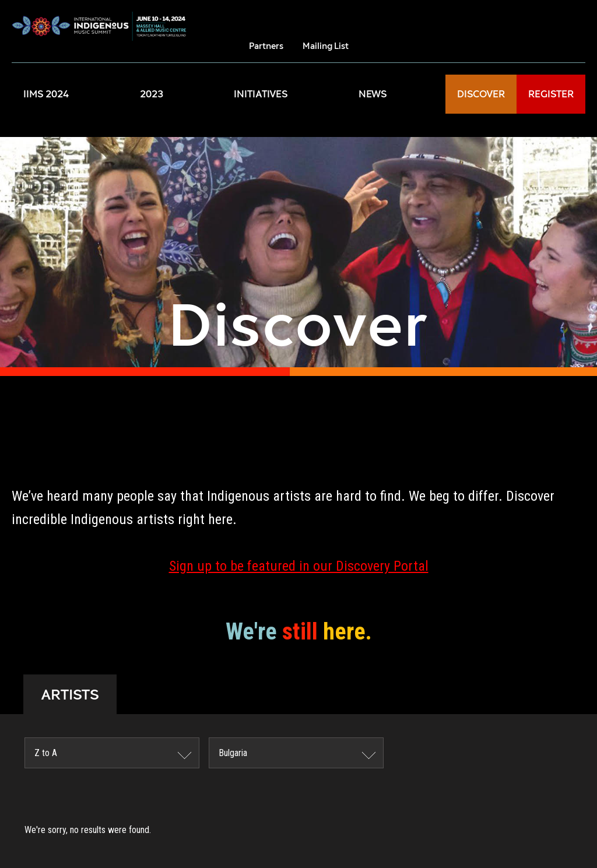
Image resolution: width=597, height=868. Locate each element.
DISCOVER (481, 94)
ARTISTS (70, 694)
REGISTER (551, 94)
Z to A (46, 753)
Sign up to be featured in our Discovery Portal (299, 566)
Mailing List (326, 46)
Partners (266, 46)
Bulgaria (233, 753)
